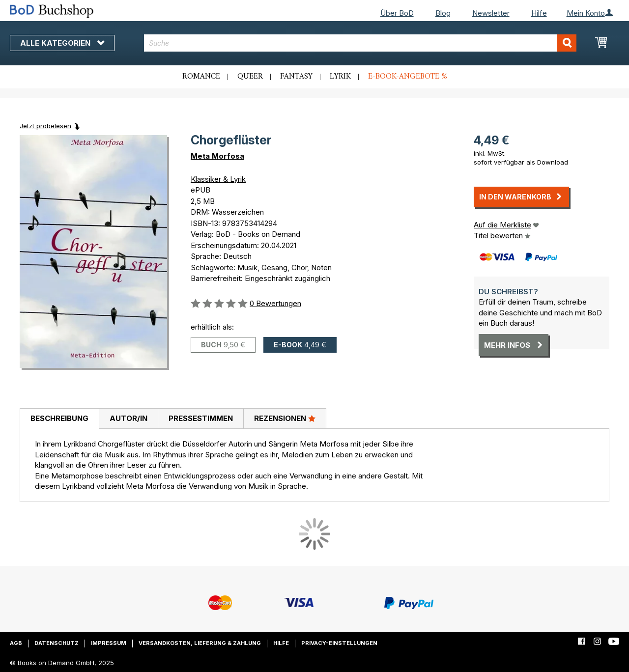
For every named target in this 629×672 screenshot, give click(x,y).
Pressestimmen (201, 418)
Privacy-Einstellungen (339, 643)
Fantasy (296, 77)
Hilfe (539, 13)
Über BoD (397, 13)
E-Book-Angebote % (408, 77)
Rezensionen (285, 418)
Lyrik (340, 77)
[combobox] (360, 43)
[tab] (59, 419)
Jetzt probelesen (45, 126)
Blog (443, 13)
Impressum (109, 643)
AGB (16, 643)
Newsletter (491, 13)
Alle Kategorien (62, 43)
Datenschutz (57, 643)
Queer (250, 77)
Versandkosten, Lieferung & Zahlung (200, 643)
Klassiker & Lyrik (218, 179)
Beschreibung (59, 418)
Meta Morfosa (217, 156)
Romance (201, 77)
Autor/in (129, 418)
